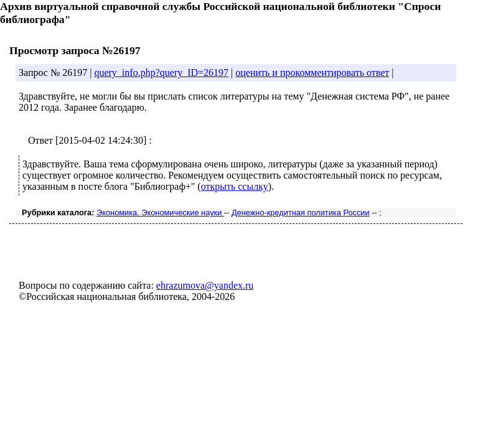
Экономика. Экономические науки (160, 212)
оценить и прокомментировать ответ (312, 72)
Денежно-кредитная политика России (301, 212)
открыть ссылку (235, 186)
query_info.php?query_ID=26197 (161, 72)
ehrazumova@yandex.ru (205, 285)
